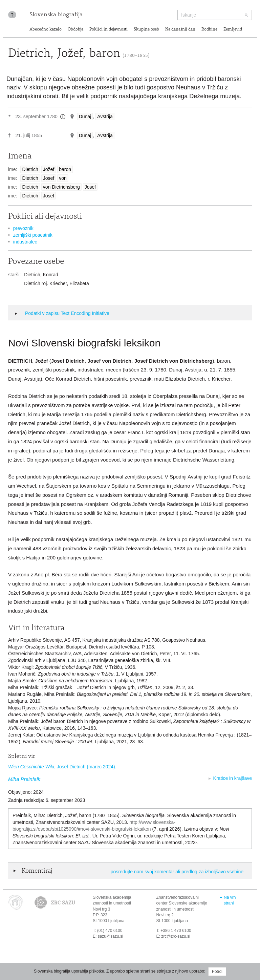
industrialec (25, 242)
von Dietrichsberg (61, 187)
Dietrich (30, 169)
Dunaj (85, 116)
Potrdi (217, 972)
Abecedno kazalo (46, 30)
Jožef (49, 169)
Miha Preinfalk (24, 779)
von (63, 178)
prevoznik (23, 228)
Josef (49, 178)
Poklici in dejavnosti (109, 30)
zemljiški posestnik (33, 235)
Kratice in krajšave (233, 778)
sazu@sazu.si (111, 936)
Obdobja (75, 30)
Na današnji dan (180, 30)
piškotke (96, 971)
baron (65, 169)
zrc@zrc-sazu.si (176, 936)
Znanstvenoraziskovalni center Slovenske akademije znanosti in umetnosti (182, 903)
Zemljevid (233, 30)
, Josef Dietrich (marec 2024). (62, 767)
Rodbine (209, 30)
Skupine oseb (146, 30)
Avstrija (105, 116)
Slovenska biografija (56, 15)
